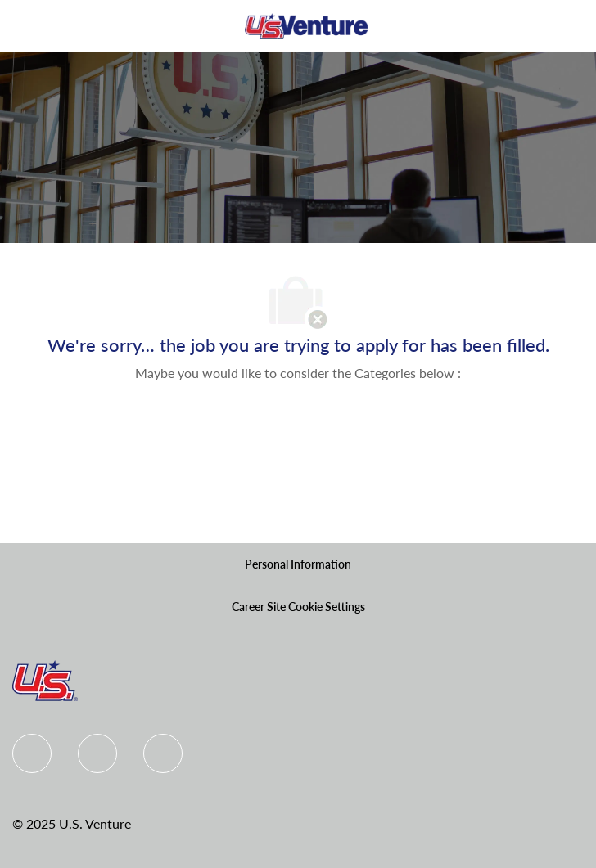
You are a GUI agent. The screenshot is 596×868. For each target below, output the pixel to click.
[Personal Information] (298, 564)
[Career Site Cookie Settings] (298, 607)
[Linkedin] (97, 753)
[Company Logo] (306, 25)
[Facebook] (32, 753)
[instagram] (163, 753)
